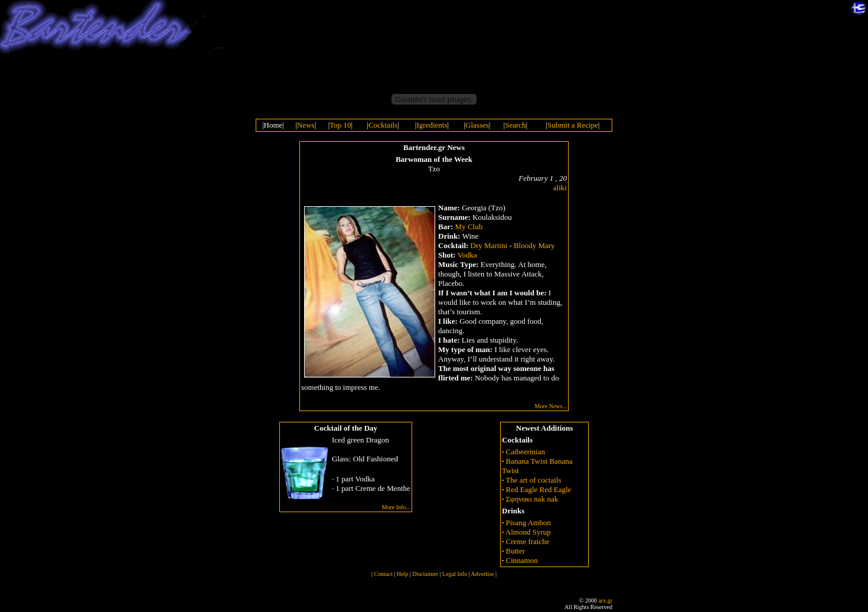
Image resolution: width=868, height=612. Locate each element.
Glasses (477, 125)
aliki (560, 188)
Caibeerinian (526, 452)
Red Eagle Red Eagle (539, 489)
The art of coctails (533, 480)
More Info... (396, 507)
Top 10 (340, 125)
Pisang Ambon (528, 523)
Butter (516, 551)
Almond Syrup (528, 532)
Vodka (467, 255)
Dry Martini (489, 245)
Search (515, 125)
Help (402, 574)
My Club (469, 227)
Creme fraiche (528, 541)
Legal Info (455, 574)
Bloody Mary (534, 245)
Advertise (482, 574)
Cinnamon (522, 560)
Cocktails (383, 125)
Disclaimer (425, 574)
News (306, 125)
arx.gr (605, 600)
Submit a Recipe (573, 125)
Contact (384, 574)
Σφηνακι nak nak (532, 499)
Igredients (432, 125)
